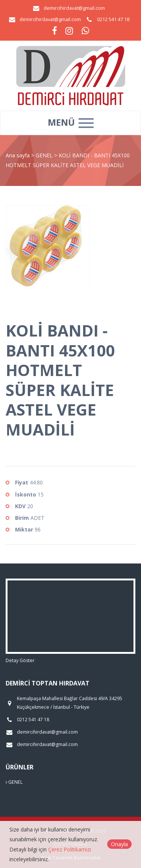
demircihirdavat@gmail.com (74, 8)
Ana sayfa (18, 155)
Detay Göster (20, 660)
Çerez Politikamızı (70, 849)
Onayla (119, 844)
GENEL (45, 155)
